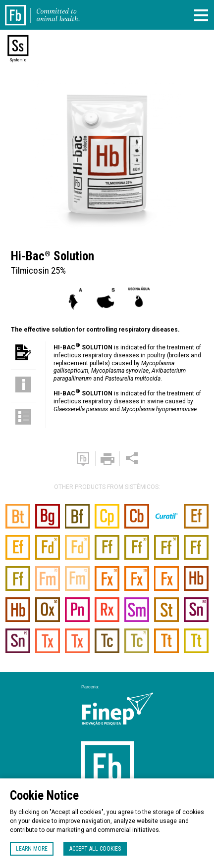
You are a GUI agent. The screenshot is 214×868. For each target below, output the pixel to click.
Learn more (32, 849)
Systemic (18, 60)
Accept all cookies (95, 849)
